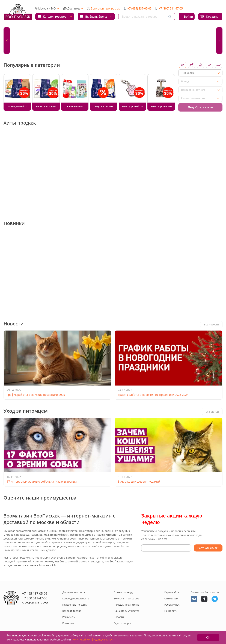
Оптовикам (171, 598)
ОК (208, 637)
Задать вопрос (123, 623)
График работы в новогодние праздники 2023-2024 (153, 395)
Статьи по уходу (123, 592)
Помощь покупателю (126, 605)
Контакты (68, 623)
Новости (119, 617)
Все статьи (212, 412)
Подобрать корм (200, 107)
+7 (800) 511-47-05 (171, 8)
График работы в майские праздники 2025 (36, 395)
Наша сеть (171, 611)
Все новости (211, 324)
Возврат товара (72, 611)
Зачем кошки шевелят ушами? (139, 482)
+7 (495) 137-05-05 (139, 8)
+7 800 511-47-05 (35, 598)
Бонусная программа (105, 8)
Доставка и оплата (74, 592)
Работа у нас (172, 605)
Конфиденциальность (76, 598)
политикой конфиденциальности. (94, 639)
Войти (188, 17)
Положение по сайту (75, 605)
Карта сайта (172, 592)
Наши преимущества (127, 611)
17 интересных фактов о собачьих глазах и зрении (42, 482)
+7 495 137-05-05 (35, 593)
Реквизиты (69, 617)
